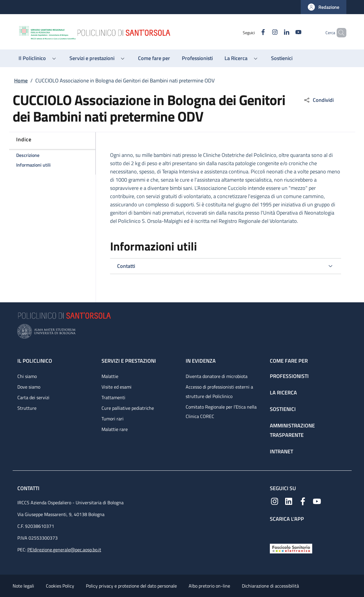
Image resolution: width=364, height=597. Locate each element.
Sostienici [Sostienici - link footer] (283, 409)
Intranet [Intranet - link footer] (281, 451)
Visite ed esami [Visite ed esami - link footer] (117, 387)
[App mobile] (275, 532)
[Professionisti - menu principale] (197, 58)
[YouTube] (288, 33)
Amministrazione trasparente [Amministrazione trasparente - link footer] (292, 430)
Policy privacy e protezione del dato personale (131, 586)
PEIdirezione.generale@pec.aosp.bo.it (64, 550)
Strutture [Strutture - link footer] (27, 408)
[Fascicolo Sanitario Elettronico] (291, 548)
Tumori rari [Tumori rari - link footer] (113, 419)
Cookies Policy (60, 586)
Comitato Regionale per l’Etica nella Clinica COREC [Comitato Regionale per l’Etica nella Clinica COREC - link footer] (221, 412)
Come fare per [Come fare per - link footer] (289, 361)
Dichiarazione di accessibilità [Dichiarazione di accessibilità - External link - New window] (270, 586)
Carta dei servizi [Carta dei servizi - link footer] (33, 397)
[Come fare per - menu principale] (154, 58)
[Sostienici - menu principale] (282, 58)
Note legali (23, 586)
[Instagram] (265, 33)
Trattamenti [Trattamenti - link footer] (113, 397)
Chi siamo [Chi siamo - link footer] (27, 376)
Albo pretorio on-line (209, 586)
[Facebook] (253, 33)
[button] (324, 7)
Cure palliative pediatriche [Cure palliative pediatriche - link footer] (128, 408)
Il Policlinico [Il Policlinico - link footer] (35, 361)
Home (21, 81)
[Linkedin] (277, 33)
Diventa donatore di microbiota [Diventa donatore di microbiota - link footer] (217, 376)
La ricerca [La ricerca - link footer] (283, 393)
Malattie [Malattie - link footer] (110, 376)
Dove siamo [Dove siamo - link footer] (29, 387)
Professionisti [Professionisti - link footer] (289, 376)
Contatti (29, 488)
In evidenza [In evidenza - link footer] (201, 361)
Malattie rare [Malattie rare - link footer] (115, 429)
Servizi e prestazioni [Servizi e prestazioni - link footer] (129, 361)
